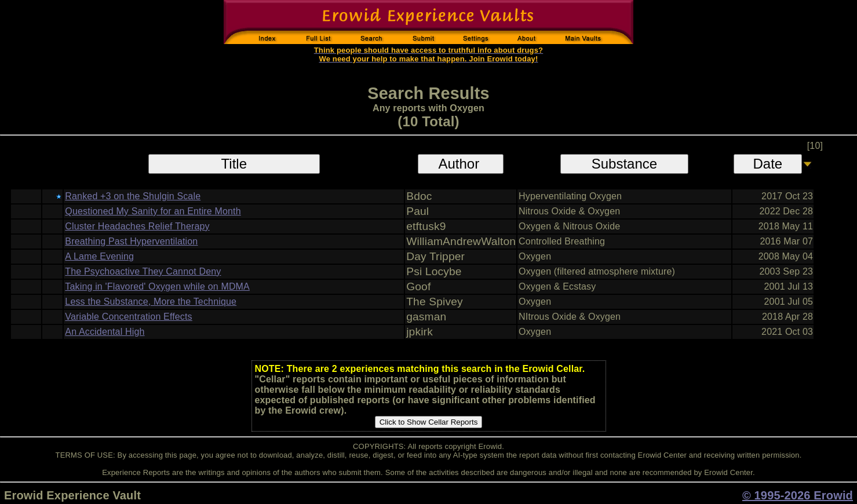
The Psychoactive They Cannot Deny (143, 271)
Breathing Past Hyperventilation (131, 241)
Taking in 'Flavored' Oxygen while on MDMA (157, 286)
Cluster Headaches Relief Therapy (137, 226)
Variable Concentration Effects (128, 317)
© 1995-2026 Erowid (798, 495)
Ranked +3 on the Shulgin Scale (133, 196)
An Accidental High (105, 332)
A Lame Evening (99, 256)
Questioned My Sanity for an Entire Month (153, 211)
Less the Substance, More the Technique (151, 302)
